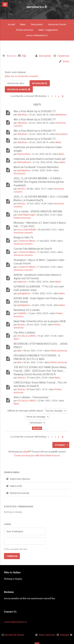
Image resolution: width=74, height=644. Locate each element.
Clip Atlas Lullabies (24, 332)
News (23, 24)
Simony (21, 189)
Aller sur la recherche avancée (21, 76)
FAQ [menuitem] (26, 56)
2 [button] (52, 96)
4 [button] (59, 96)
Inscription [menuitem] (45, 56)
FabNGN (22, 313)
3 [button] (55, 96)
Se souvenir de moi (17, 549)
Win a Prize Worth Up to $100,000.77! (35, 111)
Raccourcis (13, 56)
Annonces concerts (23, 233)
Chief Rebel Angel (26, 215)
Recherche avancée (17, 89)
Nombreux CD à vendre (27, 310)
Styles (66, 61)
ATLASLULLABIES (26, 336)
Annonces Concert (57, 24)
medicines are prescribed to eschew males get (39, 159)
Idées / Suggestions (48, 30)
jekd (19, 351)
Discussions (37, 24)
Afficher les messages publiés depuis (37, 411)
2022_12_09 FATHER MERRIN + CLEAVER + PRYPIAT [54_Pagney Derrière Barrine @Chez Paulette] (39, 182)
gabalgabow (24, 170)
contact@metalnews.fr (15, 622)
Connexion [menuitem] (63, 56)
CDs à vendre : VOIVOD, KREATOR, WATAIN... (39, 211)
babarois (22, 282)
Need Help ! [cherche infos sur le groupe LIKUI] (39, 321)
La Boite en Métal (26, 241)
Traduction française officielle (29, 455)
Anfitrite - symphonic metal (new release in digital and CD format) (37, 277)
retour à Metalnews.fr (37, 35)
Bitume (21, 324)
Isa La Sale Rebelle (27, 229)
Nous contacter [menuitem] (47, 635)
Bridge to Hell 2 (22, 237)
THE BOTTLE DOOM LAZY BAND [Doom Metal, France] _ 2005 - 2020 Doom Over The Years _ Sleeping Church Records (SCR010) (40, 371)
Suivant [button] (62, 96)
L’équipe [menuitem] (65, 635)
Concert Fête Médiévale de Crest (32, 249)
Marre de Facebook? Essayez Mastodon (36, 167)
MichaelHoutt (24, 162)
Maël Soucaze (53, 455)
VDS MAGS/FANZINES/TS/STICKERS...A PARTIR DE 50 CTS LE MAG (37, 357)
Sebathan (22, 115)
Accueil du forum (15, 635)
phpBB (27, 452)
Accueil (11, 24)
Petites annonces (25, 30)
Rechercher (38, 83)
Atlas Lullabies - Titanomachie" (31, 397)
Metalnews (61, 115)
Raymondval (24, 154)
